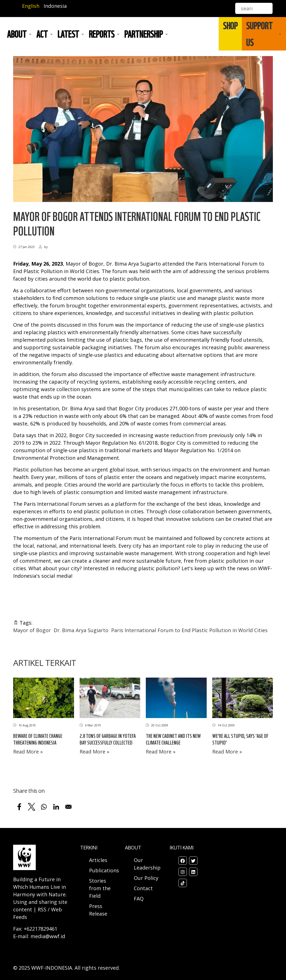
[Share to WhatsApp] (44, 807)
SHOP (230, 25)
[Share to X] (32, 807)
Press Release (98, 910)
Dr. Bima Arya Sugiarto (81, 630)
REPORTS (102, 34)
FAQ (139, 899)
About (17, 34)
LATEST (68, 34)
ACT (42, 34)
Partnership (144, 34)
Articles (98, 860)
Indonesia (55, 6)
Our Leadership (147, 864)
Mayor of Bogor (32, 630)
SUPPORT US (259, 34)
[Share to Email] (68, 807)
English (31, 6)
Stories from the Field (100, 888)
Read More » (28, 752)
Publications (104, 870)
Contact (143, 888)
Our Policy (146, 878)
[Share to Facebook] (19, 807)
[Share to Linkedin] (56, 807)
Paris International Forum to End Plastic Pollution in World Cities (189, 630)
